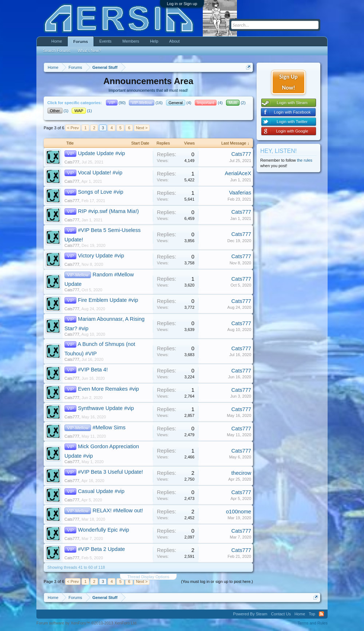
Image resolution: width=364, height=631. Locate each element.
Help (154, 41)
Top (312, 614)
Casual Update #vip (101, 491)
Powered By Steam (250, 614)
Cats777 (72, 162)
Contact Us (281, 614)
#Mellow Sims (109, 427)
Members (131, 41)
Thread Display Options (148, 577)
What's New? (89, 51)
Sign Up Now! (288, 82)
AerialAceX (238, 173)
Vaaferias (240, 193)
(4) (179, 103)
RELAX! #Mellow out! (118, 510)
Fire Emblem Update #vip (108, 300)
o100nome (239, 512)
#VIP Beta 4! (93, 370)
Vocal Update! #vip (100, 173)
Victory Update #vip (101, 256)
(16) (146, 103)
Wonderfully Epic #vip (104, 530)
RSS (321, 614)
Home (57, 41)
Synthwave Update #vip (106, 408)
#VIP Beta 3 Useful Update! (110, 472)
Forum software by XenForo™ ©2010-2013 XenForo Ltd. (87, 623)
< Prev (73, 128)
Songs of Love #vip (101, 192)
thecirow (241, 473)
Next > (142, 128)
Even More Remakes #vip (108, 389)
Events (106, 41)
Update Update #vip (102, 153)
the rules (305, 160)
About (175, 41)
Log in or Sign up (182, 4)
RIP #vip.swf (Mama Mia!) (108, 211)
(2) (236, 103)
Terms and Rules (312, 623)
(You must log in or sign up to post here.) (217, 581)
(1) (58, 111)
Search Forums (57, 51)
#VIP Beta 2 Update (101, 549)
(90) (116, 103)
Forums (80, 42)
